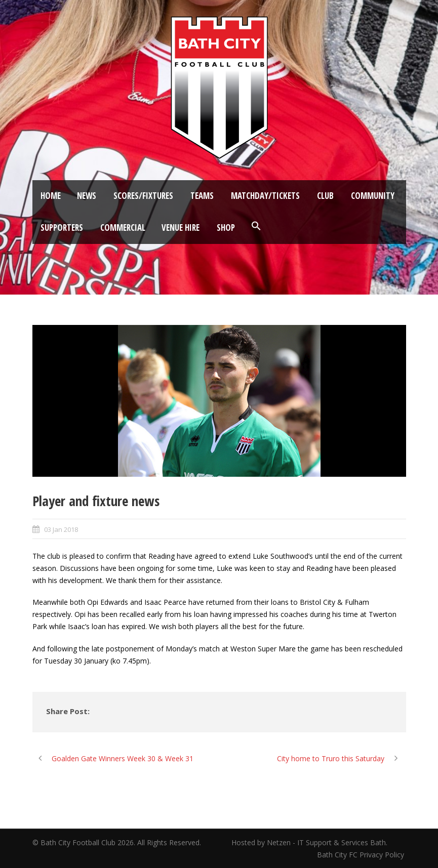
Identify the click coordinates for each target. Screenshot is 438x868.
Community (373, 196)
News (87, 196)
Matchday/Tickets (265, 196)
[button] (256, 226)
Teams (202, 196)
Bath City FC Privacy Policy (362, 855)
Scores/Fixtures (143, 196)
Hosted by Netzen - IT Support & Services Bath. (309, 842)
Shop (226, 228)
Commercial (123, 228)
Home (51, 196)
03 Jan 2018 (61, 529)
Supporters (62, 228)
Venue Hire (181, 228)
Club (325, 196)
